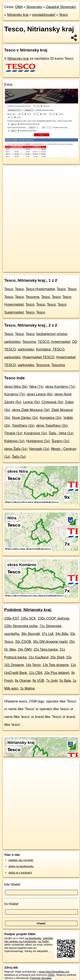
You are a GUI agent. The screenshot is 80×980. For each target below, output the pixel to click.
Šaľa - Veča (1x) (61, 433)
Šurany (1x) (60, 441)
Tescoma (32, 297)
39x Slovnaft (30, 634)
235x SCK (28, 618)
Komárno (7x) (15, 394)
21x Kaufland (39, 657)
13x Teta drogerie (55, 665)
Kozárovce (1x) (35, 433)
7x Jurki (52, 681)
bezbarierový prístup (52, 334)
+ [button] (10, 173)
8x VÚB (38, 681)
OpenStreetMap (34, 265)
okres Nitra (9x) (16, 387)
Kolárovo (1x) (14, 441)
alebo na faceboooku (21, 866)
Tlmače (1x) (13, 433)
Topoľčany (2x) (23, 426)
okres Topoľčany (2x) (52, 426)
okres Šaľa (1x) (16, 449)
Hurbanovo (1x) (38, 441)
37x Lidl (47, 634)
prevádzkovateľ (44, 15)
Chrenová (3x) (52, 402)
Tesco (63, 15)
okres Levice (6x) (40, 394)
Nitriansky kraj (18, 15)
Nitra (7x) (36, 387)
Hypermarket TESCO (38, 357)
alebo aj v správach (20, 873)
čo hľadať (11, 904)
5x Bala (65, 681)
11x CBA (36, 673)
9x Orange (23, 681)
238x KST (11, 618)
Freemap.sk (56, 265)
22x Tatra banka (46, 649)
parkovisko (12, 342)
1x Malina (27, 688)
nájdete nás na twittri (21, 860)
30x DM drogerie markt (50, 642)
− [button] (10, 180)
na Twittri (43, 941)
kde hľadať (12, 884)
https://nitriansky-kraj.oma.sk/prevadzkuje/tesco (30, 269)
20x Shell (57, 657)
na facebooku (33, 938)
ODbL (51, 975)
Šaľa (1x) (19, 457)
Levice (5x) (31, 402)
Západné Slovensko (61, 7)
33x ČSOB (23, 642)
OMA (19, 7)
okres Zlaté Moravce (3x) (31, 410)
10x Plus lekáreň (57, 673)
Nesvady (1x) (39, 449)
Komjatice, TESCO (50, 349)
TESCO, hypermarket (54, 342)
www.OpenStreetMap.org (54, 972)
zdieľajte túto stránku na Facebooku (29, 940)
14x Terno (33, 665)
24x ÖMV (25, 649)
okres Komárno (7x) (60, 387)
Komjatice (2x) (51, 418)
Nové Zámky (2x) (25, 418)
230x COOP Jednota (53, 618)
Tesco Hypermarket (40, 289)
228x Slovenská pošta (21, 626)
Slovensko (34, 7)
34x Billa (62, 634)
